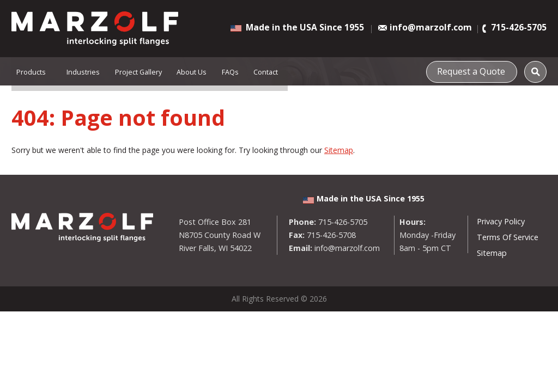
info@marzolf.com (431, 28)
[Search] (536, 72)
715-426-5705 (519, 28)
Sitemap (339, 150)
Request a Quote (475, 70)
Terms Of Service (508, 237)
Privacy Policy (501, 221)
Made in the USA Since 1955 (305, 27)
